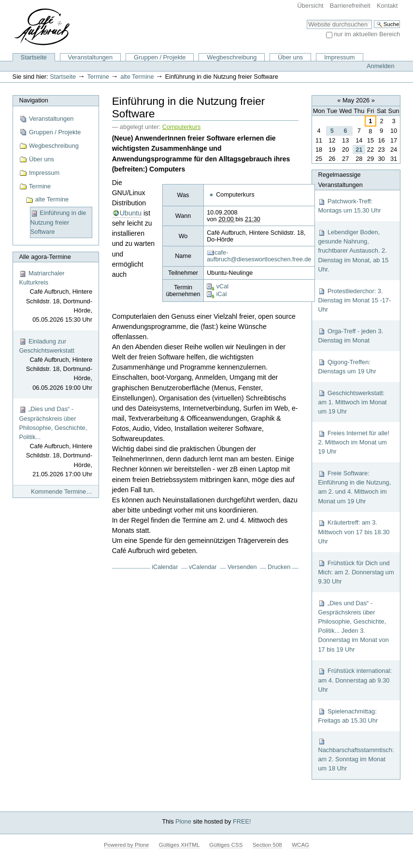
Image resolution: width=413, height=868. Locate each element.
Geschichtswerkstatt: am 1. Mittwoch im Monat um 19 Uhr (352, 402)
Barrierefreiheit (350, 6)
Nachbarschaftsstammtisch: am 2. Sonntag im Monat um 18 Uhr (356, 755)
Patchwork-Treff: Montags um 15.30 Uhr (349, 206)
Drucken (279, 567)
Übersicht (311, 6)
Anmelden (381, 66)
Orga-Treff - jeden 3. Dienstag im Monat (350, 336)
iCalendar (165, 567)
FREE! (242, 821)
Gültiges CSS (226, 845)
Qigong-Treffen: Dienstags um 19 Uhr (347, 367)
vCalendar (203, 567)
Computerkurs (181, 127)
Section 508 (267, 845)
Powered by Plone (126, 845)
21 (359, 149)
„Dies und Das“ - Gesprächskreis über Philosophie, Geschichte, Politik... (56, 442)
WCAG (300, 845)
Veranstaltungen (91, 57)
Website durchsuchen (306, 20)
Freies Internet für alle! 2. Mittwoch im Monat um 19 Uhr (354, 442)
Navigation (33, 100)
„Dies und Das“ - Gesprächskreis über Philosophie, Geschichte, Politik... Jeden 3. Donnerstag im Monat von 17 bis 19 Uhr (353, 626)
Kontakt (387, 6)
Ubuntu (131, 213)
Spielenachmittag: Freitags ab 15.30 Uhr (348, 716)
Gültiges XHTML (179, 845)
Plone (183, 821)
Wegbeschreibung (232, 57)
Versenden (242, 567)
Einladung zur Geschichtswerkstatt (56, 365)
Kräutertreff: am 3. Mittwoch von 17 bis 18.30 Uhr (354, 532)
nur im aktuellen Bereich (367, 34)
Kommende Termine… (62, 491)
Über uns (290, 57)
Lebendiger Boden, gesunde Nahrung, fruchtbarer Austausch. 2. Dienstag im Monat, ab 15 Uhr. (353, 251)
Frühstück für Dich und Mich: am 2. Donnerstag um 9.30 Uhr (356, 572)
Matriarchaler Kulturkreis (56, 297)
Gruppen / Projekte (160, 57)
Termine (98, 77)
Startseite (34, 57)
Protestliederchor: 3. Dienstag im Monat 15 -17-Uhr (354, 300)
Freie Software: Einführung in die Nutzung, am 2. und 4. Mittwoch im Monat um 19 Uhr (354, 487)
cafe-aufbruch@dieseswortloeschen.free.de (259, 256)
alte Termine (137, 77)
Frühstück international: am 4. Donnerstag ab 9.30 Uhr (355, 680)
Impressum (339, 57)
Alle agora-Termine (45, 257)
